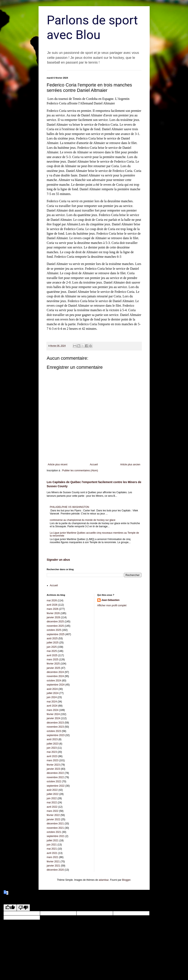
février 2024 (53, 714)
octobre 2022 (54, 781)
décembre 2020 (55, 870)
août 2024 (52, 689)
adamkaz (104, 880)
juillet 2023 (53, 744)
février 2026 (53, 613)
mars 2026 (53, 609)
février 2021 (53, 862)
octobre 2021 (54, 832)
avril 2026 (52, 605)
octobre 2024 (54, 681)
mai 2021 (52, 849)
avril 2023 (52, 756)
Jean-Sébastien (110, 600)
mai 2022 (52, 803)
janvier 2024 (53, 718)
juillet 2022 (53, 794)
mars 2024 (53, 710)
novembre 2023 (55, 727)
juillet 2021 (53, 841)
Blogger (126, 880)
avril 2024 (52, 706)
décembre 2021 (55, 824)
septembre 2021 (56, 836)
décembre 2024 (55, 672)
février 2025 (53, 664)
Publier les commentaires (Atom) (80, 470)
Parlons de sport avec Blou (92, 27)
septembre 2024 (56, 685)
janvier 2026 (53, 617)
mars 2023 (53, 760)
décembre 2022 (55, 773)
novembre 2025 (55, 626)
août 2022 (52, 790)
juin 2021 (52, 845)
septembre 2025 (56, 634)
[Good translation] (10, 908)
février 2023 (53, 765)
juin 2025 (52, 647)
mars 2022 (53, 811)
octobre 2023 (54, 731)
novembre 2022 (55, 777)
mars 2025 (53, 660)
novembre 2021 (55, 828)
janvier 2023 (53, 769)
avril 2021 (52, 853)
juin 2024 (52, 697)
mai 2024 (52, 702)
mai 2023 (52, 752)
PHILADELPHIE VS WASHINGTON (70, 507)
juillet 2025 (53, 643)
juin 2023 (52, 748)
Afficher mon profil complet (112, 605)
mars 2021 (53, 857)
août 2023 (52, 739)
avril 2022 (52, 807)
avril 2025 (52, 655)
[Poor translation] (23, 908)
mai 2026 (52, 601)
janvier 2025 (53, 668)
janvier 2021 (53, 866)
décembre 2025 (55, 622)
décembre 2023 (55, 723)
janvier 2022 (53, 819)
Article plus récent (58, 465)
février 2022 (53, 815)
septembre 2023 (56, 735)
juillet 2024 (53, 693)
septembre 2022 (56, 786)
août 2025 (52, 638)
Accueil (94, 465)
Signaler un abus (58, 560)
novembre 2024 (55, 676)
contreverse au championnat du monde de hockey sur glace (83, 520)
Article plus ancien (130, 465)
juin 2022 (52, 798)
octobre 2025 (54, 630)
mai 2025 (52, 651)
